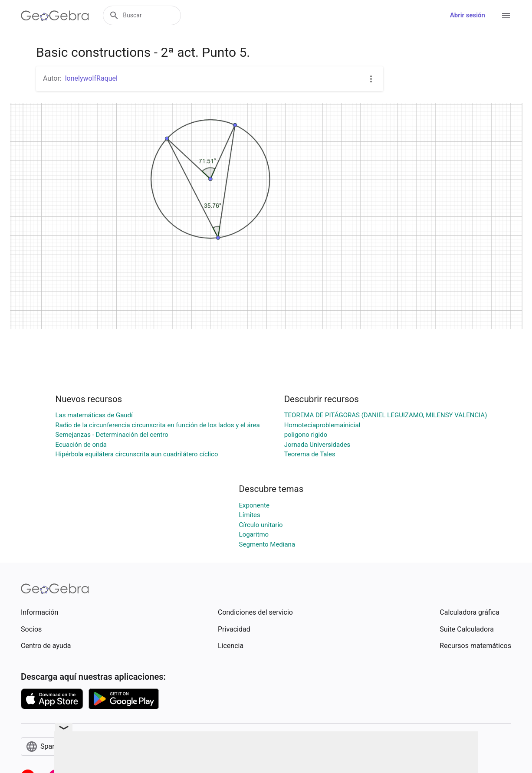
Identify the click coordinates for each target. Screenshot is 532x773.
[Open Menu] (506, 16)
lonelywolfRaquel (91, 78)
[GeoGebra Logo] (55, 16)
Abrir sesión (468, 15)
